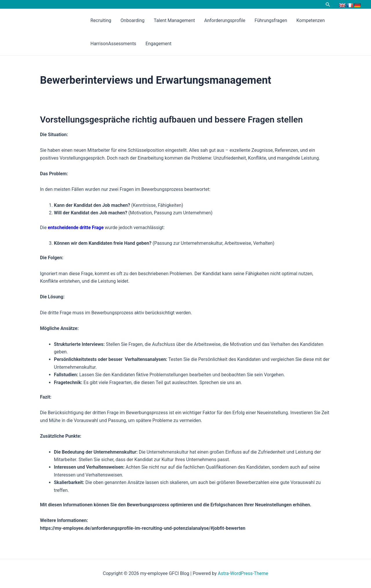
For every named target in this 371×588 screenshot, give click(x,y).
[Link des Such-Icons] (328, 5)
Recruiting (101, 20)
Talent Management (174, 20)
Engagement (159, 44)
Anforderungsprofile (225, 20)
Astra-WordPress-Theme (243, 573)
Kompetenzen (311, 20)
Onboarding (133, 20)
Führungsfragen (271, 20)
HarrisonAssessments (113, 44)
